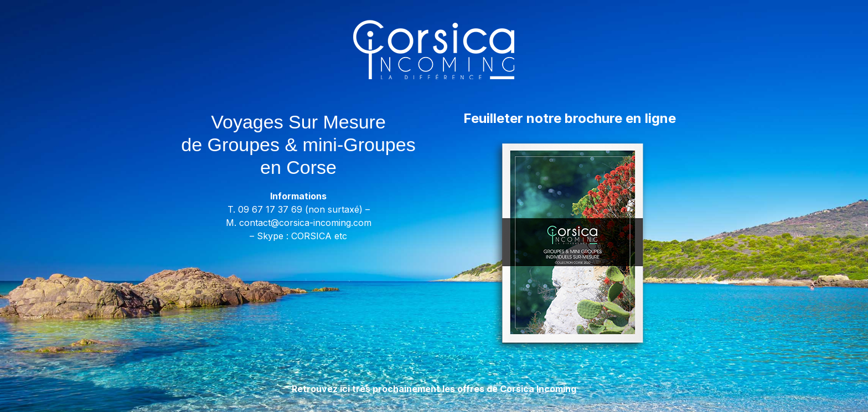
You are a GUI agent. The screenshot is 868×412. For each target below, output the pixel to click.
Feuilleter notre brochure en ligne (570, 118)
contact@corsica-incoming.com (305, 223)
